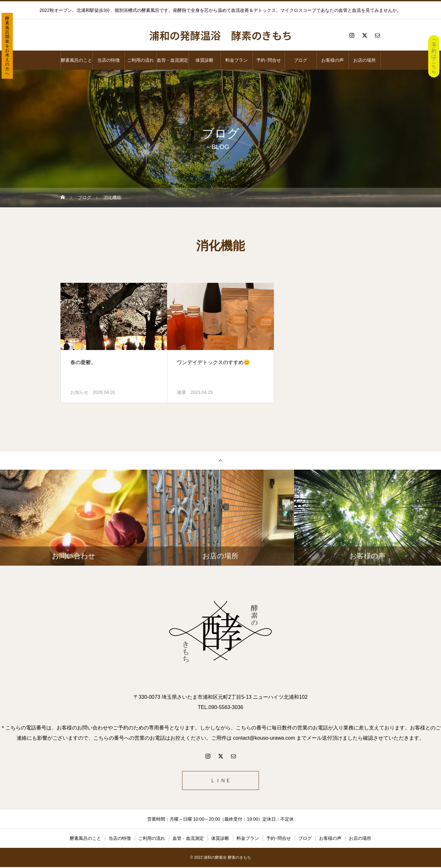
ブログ (301, 60)
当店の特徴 (108, 60)
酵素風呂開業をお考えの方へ (7, 46)
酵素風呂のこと (76, 60)
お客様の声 (333, 60)
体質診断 (204, 60)
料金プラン (237, 60)
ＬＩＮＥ (220, 781)
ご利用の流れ (140, 60)
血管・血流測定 (172, 60)
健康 (181, 392)
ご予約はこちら (434, 56)
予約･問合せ (269, 60)
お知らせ (79, 392)
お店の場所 (365, 60)
